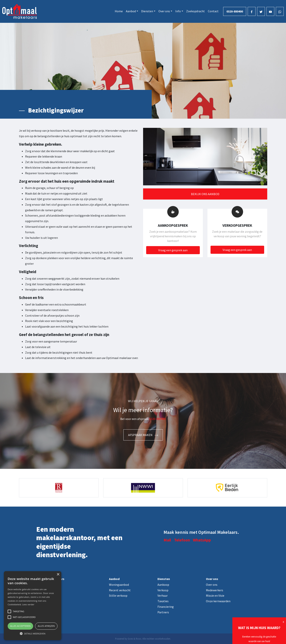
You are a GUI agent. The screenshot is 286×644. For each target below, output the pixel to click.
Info (178, 11)
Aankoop (163, 585)
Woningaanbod (119, 585)
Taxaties (163, 601)
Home (119, 11)
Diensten (147, 11)
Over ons (164, 11)
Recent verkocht (120, 590)
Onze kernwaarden (218, 601)
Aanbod (131, 11)
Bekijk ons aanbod (205, 194)
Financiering (166, 607)
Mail (167, 540)
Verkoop (163, 590)
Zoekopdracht (195, 11)
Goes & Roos (134, 639)
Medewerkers (215, 590)
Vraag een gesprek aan (173, 250)
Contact (213, 11)
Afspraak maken (143, 435)
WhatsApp (202, 540)
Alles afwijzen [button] (46, 626)
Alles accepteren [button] (20, 626)
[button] (33, 633)
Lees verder (28, 604)
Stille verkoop (118, 596)
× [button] (58, 575)
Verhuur (163, 596)
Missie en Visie (215, 596)
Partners (163, 612)
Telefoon (182, 540)
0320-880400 (235, 11)
